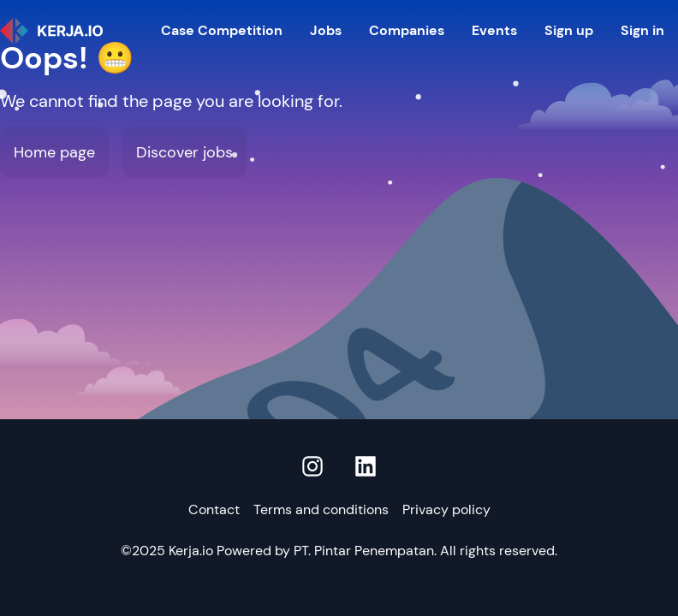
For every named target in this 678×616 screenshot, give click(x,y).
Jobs (326, 30)
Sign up (569, 30)
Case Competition (222, 30)
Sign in (642, 30)
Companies (407, 30)
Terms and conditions (321, 509)
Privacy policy (446, 509)
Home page (54, 152)
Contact (214, 509)
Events (494, 30)
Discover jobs (184, 152)
